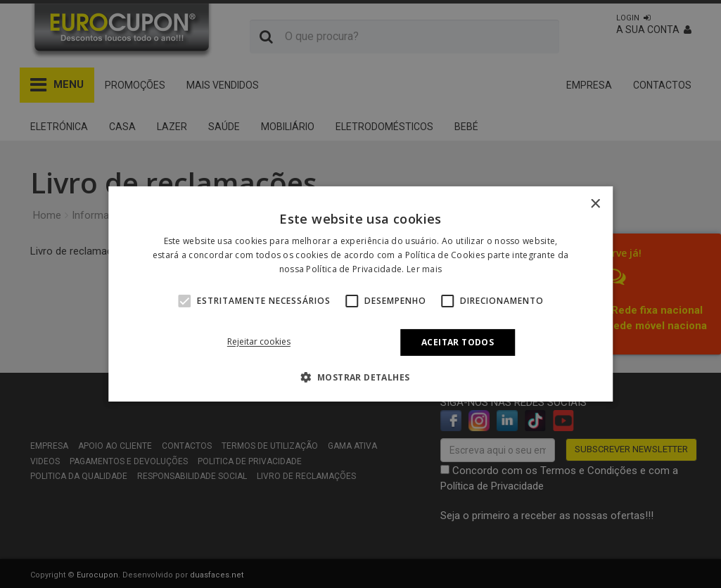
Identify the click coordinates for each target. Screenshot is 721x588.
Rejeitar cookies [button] (259, 341)
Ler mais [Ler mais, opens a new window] (424, 269)
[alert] (360, 294)
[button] (184, 301)
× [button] (595, 204)
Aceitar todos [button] (458, 342)
